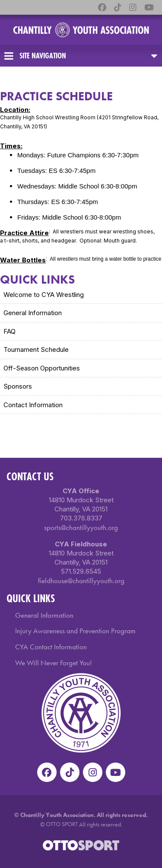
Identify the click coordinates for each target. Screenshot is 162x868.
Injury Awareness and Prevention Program (75, 631)
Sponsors (18, 386)
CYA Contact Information (51, 647)
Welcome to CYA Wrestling (44, 295)
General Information (33, 313)
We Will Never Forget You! (54, 663)
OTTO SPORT (62, 824)
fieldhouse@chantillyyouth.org (81, 581)
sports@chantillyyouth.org (81, 527)
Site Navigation (35, 56)
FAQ (10, 331)
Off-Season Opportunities (42, 368)
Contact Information (33, 405)
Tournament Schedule (36, 349)
